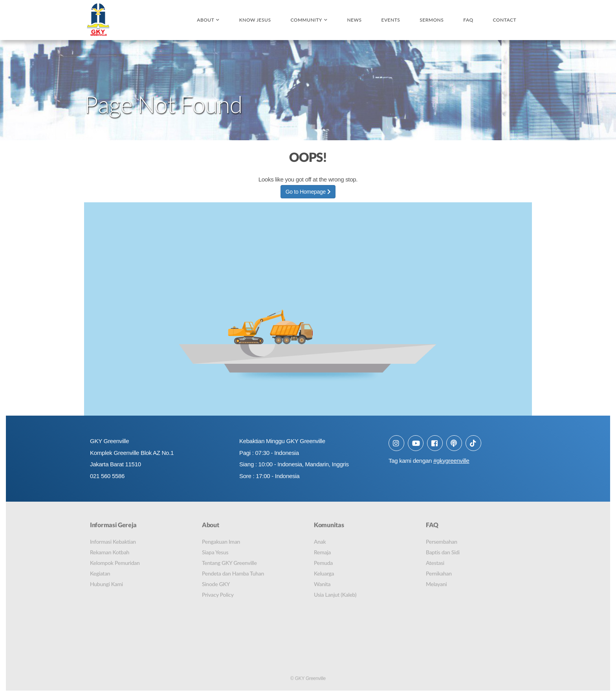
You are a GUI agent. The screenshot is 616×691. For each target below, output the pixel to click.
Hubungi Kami (106, 584)
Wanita (322, 584)
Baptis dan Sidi (443, 552)
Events (390, 20)
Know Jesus (255, 20)
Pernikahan (439, 573)
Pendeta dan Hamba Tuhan (233, 573)
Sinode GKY (216, 584)
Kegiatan (100, 573)
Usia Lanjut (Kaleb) (335, 595)
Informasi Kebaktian (113, 542)
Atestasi (435, 563)
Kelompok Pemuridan (115, 563)
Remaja (322, 552)
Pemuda (323, 563)
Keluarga (324, 573)
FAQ (468, 20)
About (205, 20)
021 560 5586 (107, 476)
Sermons (432, 20)
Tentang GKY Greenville (229, 563)
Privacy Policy (218, 595)
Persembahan (442, 542)
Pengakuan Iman (221, 542)
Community (306, 20)
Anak (320, 542)
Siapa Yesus (215, 552)
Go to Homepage (308, 192)
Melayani (436, 584)
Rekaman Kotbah (110, 552)
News (354, 20)
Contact (505, 20)
